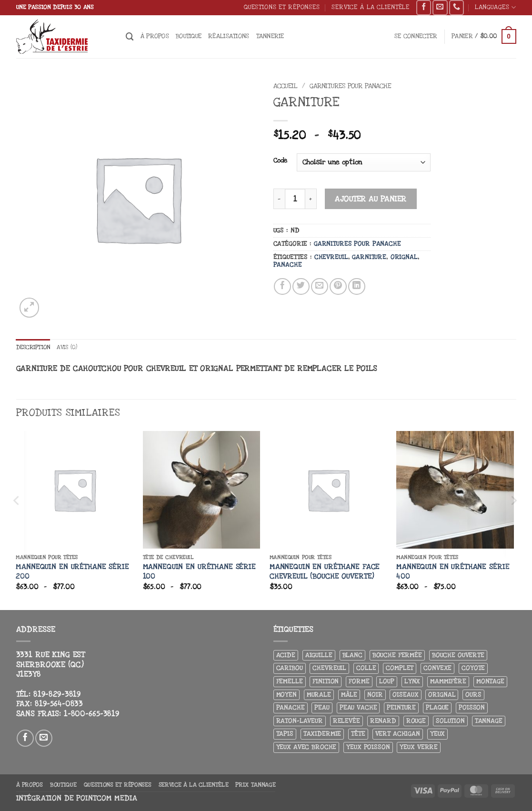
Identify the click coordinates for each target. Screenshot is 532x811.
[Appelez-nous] (457, 8)
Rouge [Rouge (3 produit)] (416, 721)
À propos (155, 36)
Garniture (369, 257)
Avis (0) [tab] (72, 347)
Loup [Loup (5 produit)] (386, 682)
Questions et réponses (282, 7)
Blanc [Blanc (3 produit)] (352, 656)
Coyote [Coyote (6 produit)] (473, 668)
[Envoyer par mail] (320, 287)
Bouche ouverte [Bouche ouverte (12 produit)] (458, 656)
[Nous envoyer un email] (440, 8)
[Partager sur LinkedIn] (357, 287)
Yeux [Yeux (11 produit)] (437, 734)
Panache (288, 265)
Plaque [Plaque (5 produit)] (437, 708)
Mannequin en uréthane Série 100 (199, 572)
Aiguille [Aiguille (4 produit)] (319, 656)
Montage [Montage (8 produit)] (490, 682)
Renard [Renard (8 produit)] (383, 721)
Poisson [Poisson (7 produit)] (472, 708)
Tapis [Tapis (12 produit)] (285, 734)
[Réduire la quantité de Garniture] (279, 199)
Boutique (189, 36)
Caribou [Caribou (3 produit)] (290, 668)
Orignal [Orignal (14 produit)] (442, 695)
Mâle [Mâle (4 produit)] (349, 695)
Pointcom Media (106, 799)
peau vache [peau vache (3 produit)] (358, 708)
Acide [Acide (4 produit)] (286, 656)
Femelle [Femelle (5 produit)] (290, 682)
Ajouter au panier (371, 199)
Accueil (286, 86)
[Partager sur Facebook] (282, 287)
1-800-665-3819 (92, 714)
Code (280, 161)
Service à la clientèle (371, 7)
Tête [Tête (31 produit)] (358, 734)
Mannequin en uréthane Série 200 (72, 572)
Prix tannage (255, 785)
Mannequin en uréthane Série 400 (453, 572)
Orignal (404, 257)
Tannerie (270, 36)
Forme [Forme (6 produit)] (359, 682)
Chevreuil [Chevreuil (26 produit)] (329, 668)
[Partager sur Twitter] (301, 287)
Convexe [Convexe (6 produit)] (437, 668)
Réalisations (229, 36)
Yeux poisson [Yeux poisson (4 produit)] (368, 747)
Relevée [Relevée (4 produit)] (346, 721)
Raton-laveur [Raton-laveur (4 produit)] (300, 721)
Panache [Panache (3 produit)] (291, 708)
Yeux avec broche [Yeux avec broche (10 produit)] (306, 747)
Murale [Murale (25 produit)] (319, 695)
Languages (496, 7)
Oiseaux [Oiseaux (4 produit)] (405, 695)
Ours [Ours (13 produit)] (473, 695)
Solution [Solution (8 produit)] (450, 721)
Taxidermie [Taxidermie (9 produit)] (322, 734)
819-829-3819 (57, 695)
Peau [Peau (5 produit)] (322, 708)
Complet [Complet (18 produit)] (400, 668)
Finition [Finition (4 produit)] (326, 682)
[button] (416, 36)
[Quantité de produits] (295, 199)
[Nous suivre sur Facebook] (424, 8)
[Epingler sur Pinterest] (338, 287)
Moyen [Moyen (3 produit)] (286, 695)
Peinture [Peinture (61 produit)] (401, 708)
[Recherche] (130, 37)
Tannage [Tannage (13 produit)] (489, 721)
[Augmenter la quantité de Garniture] (311, 199)
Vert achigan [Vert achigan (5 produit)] (398, 734)
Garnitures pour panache (350, 86)
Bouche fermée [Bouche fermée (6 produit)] (397, 656)
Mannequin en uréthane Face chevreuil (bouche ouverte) (325, 572)
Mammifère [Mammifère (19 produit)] (448, 682)
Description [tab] (35, 347)
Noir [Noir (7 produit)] (375, 695)
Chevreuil (331, 257)
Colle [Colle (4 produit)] (366, 668)
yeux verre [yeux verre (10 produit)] (419, 747)
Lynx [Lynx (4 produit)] (412, 682)
